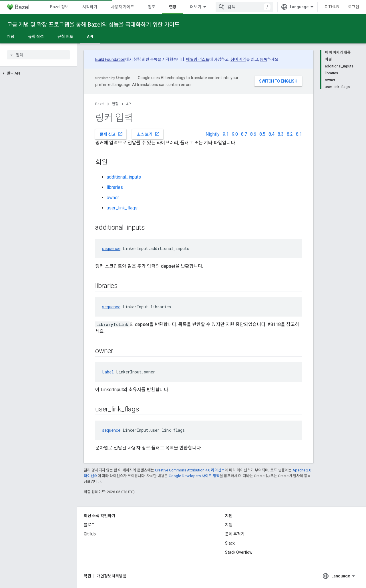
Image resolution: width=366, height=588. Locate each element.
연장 (115, 104)
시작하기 (90, 7)
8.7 (244, 134)
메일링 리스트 (198, 59)
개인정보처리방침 (112, 576)
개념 (11, 37)
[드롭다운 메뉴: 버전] (234, 7)
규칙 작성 (36, 37)
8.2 (290, 134)
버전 (222, 7)
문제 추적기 (235, 534)
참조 (152, 7)
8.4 (271, 134)
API (129, 104)
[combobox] (292, 7)
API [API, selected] (90, 37)
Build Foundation (110, 59)
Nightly (213, 134)
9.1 (226, 134)
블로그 (89, 525)
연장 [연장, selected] (173, 7)
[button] (38, 73)
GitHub (339, 7)
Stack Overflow (239, 552)
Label (108, 372)
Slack (230, 543)
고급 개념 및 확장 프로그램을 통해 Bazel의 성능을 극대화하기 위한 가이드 (93, 25)
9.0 (235, 134)
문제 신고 (111, 134)
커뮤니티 (198, 7)
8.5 (262, 134)
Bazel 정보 (59, 7)
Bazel (100, 104)
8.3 (281, 134)
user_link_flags (122, 208)
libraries (115, 187)
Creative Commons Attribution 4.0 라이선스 (190, 470)
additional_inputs (124, 177)
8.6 (253, 134)
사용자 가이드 (123, 7)
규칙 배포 (65, 37)
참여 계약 (238, 59)
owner (113, 198)
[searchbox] (38, 55)
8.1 (299, 134)
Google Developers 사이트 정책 (194, 476)
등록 (264, 59)
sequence (111, 248)
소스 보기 (148, 134)
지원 (229, 525)
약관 (87, 576)
